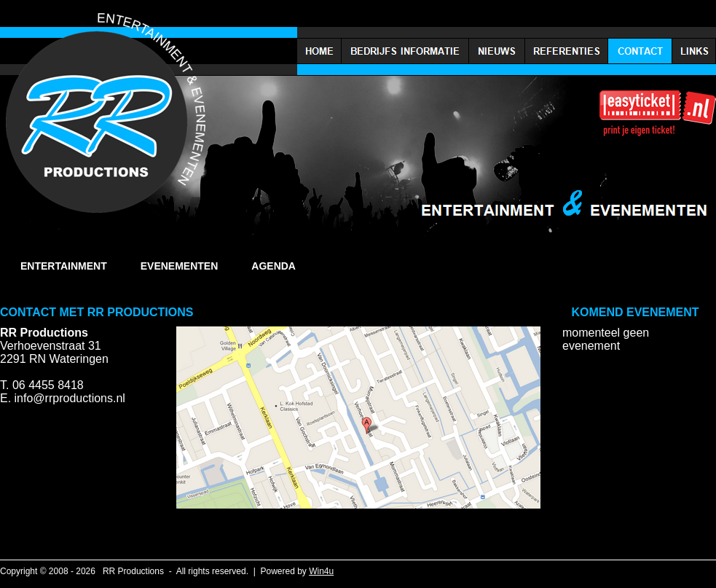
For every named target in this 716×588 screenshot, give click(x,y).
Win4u (321, 571)
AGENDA (274, 266)
